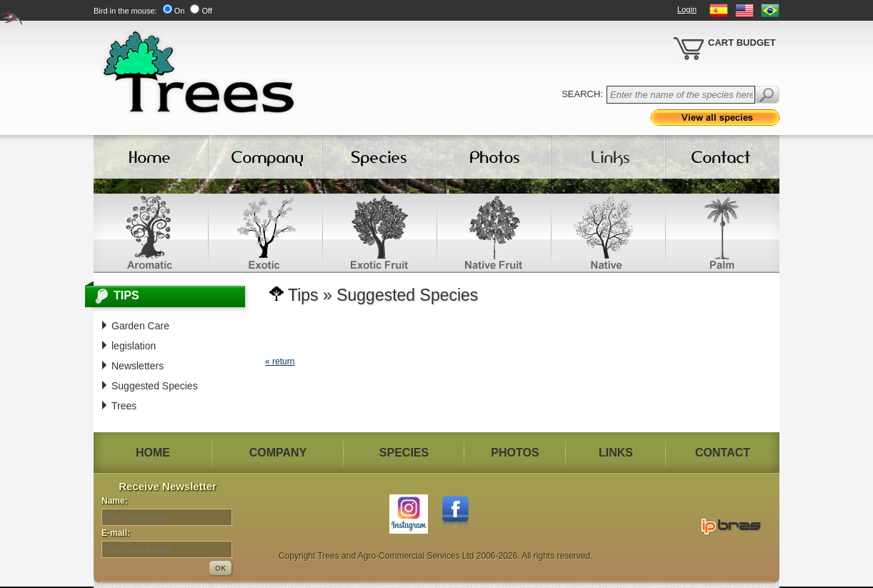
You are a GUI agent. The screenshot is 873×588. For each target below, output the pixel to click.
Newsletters (138, 366)
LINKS (616, 453)
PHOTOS (515, 453)
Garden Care (140, 326)
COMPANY (278, 453)
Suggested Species (155, 386)
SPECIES (404, 453)
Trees (124, 406)
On (180, 11)
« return (280, 362)
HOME (153, 453)
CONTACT (723, 453)
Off (206, 11)
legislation (134, 346)
